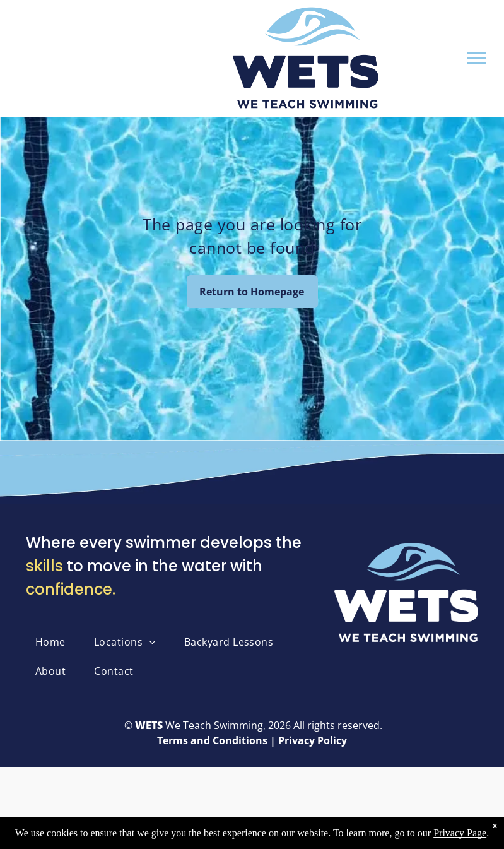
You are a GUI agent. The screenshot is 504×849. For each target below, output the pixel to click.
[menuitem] (55, 642)
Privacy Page (460, 833)
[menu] (476, 58)
